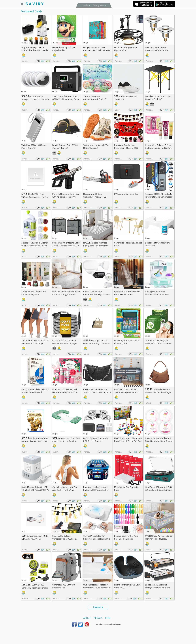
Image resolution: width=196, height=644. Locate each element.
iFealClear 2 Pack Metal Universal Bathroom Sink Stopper (157, 50)
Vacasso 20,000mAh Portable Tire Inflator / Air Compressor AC (159, 197)
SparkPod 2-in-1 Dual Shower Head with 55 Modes (128, 293)
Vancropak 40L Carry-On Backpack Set (64, 586)
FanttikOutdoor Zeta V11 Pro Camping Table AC (158, 98)
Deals (85, 5)
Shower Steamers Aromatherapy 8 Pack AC (95, 98)
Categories (98, 5)
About (87, 618)
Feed (108, 618)
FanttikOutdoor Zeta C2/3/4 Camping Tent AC (65, 146)
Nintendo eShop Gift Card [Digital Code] (64, 49)
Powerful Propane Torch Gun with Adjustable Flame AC (66, 195)
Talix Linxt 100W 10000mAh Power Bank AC (34, 146)
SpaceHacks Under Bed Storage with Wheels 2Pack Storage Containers (158, 588)
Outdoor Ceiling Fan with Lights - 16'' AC (125, 49)
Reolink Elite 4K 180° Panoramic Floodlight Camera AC (97, 295)
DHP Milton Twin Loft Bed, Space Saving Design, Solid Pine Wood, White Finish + (127, 392)
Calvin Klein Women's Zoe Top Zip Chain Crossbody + (97, 391)
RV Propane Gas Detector (126, 194)
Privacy (98, 618)
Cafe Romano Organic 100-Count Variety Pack (34, 293)
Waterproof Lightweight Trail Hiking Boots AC (96, 146)
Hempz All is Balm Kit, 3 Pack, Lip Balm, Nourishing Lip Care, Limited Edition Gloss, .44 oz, (159, 148)
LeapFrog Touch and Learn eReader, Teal (127, 342)
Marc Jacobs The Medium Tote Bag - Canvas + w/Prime (96, 343)
